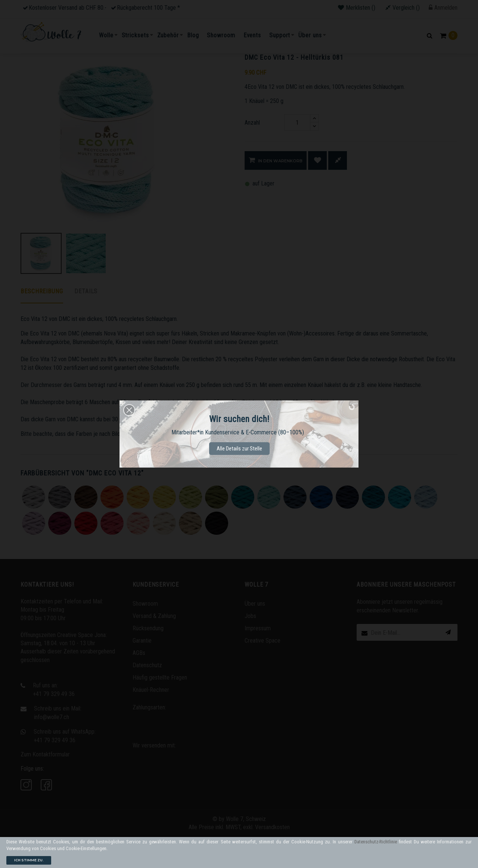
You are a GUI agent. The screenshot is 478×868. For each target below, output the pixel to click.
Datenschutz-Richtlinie (376, 842)
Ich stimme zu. (29, 860)
